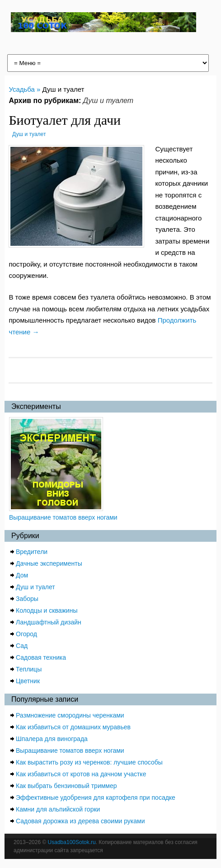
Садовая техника (41, 657)
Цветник (28, 681)
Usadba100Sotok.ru (72, 842)
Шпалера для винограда (52, 739)
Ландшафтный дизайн (49, 622)
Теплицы (29, 669)
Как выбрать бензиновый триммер (66, 786)
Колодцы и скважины (47, 610)
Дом (22, 575)
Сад (22, 646)
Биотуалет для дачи (65, 120)
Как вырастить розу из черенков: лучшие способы (89, 762)
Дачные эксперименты (49, 563)
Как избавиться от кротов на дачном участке (81, 774)
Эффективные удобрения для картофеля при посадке (96, 798)
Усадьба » (25, 89)
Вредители (32, 552)
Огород (26, 634)
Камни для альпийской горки (58, 809)
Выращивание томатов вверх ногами (63, 517)
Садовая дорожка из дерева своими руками (80, 821)
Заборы (27, 599)
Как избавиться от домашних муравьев (73, 727)
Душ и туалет (29, 134)
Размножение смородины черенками (70, 715)
